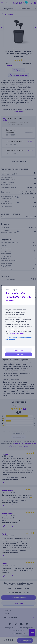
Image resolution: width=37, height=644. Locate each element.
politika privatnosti (17, 334)
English (14, 290)
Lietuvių (7, 290)
